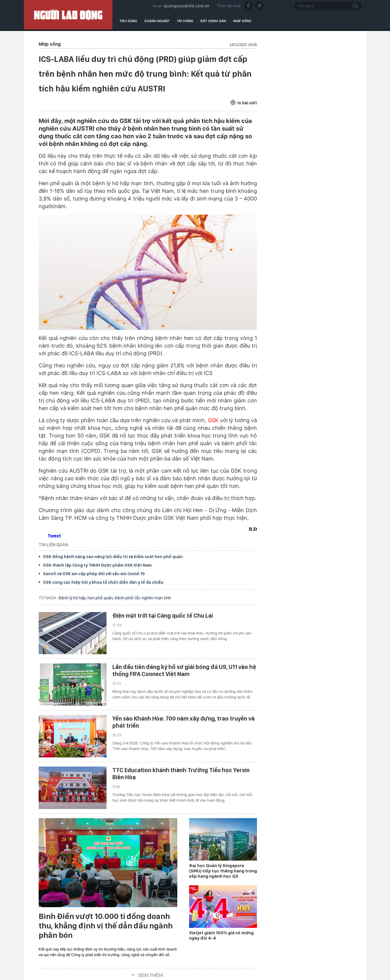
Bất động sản (213, 21)
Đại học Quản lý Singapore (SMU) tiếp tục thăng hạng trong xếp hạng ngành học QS (223, 871)
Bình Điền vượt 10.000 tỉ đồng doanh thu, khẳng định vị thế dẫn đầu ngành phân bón (106, 926)
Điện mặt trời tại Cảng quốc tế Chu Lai (163, 616)
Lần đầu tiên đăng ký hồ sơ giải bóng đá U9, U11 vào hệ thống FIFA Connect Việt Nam (184, 670)
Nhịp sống (242, 21)
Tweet (54, 536)
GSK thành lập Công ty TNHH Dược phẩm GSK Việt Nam (97, 565)
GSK (213, 420)
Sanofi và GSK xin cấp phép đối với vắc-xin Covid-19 (94, 574)
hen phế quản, (101, 598)
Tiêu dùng (128, 21)
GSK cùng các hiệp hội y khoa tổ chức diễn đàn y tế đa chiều (103, 582)
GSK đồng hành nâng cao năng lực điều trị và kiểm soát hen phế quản (113, 557)
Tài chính (185, 21)
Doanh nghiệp (157, 21)
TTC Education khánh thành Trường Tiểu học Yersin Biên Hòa (181, 774)
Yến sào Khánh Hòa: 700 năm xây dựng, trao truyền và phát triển (183, 722)
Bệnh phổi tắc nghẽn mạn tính (143, 598)
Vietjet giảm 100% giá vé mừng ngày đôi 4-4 (221, 935)
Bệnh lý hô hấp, (73, 598)
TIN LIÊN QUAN (53, 545)
